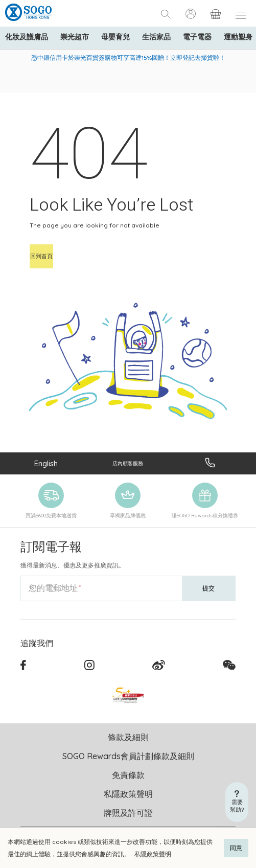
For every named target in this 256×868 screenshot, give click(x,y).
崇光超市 (75, 37)
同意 (236, 848)
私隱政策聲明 (153, 854)
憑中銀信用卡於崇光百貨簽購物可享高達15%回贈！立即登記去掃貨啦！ (128, 58)
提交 (208, 588)
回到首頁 (41, 256)
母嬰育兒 (115, 37)
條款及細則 (128, 737)
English (46, 463)
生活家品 (156, 37)
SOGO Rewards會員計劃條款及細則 (128, 756)
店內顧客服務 (128, 463)
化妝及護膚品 (27, 37)
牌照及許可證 (128, 813)
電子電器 (197, 37)
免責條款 (128, 775)
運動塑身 (238, 37)
